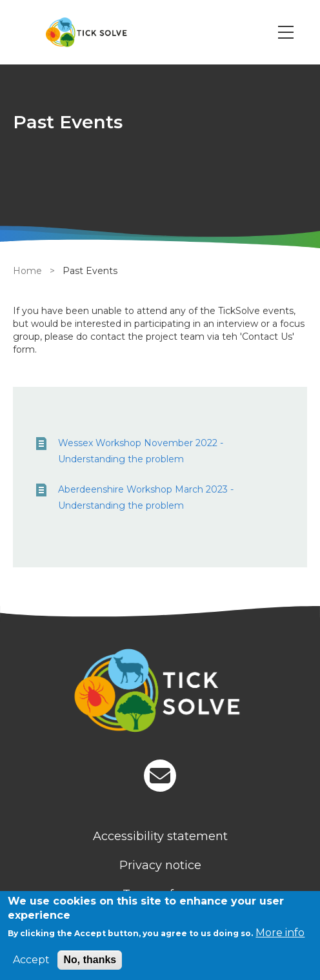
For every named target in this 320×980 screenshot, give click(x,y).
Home (27, 271)
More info (280, 933)
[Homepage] (160, 692)
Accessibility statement (160, 836)
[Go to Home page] (86, 32)
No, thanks (90, 960)
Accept (31, 960)
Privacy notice (160, 865)
